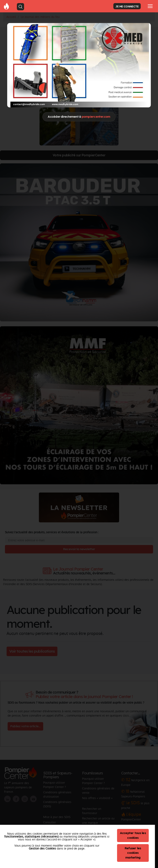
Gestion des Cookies (42, 848)
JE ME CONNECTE (127, 6)
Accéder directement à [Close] (79, 117)
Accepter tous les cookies (133, 835)
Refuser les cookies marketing (133, 853)
